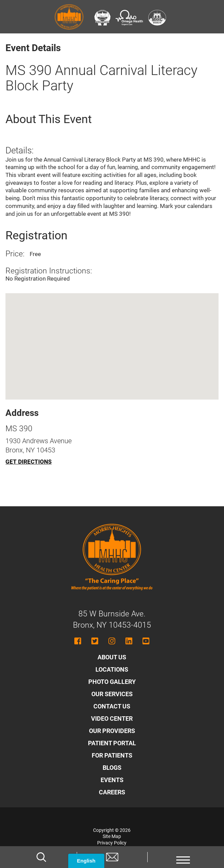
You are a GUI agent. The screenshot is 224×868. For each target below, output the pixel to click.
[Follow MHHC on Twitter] (95, 641)
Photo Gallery (112, 682)
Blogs (112, 768)
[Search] (41, 857)
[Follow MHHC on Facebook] (78, 641)
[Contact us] (112, 857)
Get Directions (28, 462)
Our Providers (112, 731)
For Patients (112, 755)
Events (112, 780)
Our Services (112, 694)
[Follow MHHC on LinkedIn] (129, 641)
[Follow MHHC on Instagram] (112, 641)
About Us (112, 657)
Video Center (112, 719)
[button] (183, 857)
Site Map (112, 836)
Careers (112, 792)
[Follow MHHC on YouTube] (146, 641)
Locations (112, 669)
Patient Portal (112, 743)
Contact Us (112, 706)
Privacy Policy (112, 843)
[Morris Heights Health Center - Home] (112, 597)
